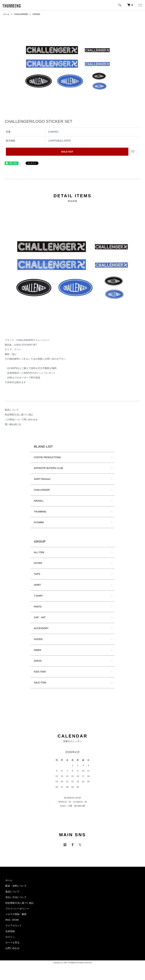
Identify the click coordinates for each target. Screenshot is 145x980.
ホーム (6, 14)
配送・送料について (16, 886)
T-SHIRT (38, 596)
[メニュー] (140, 5)
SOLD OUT (67, 152)
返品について (12, 410)
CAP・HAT (40, 617)
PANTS (38, 607)
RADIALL (39, 501)
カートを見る (12, 942)
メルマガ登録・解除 (16, 914)
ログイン (10, 937)
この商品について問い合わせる (21, 419)
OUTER (38, 563)
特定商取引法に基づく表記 (19, 415)
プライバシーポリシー (17, 909)
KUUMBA (39, 522)
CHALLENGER (21, 14)
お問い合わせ (12, 948)
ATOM (15, 920)
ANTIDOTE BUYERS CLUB (48, 468)
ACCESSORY (41, 628)
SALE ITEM (40, 683)
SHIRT (37, 585)
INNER (38, 650)
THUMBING (40, 512)
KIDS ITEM (40, 672)
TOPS (37, 574)
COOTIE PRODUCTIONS (47, 457)
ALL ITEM (39, 552)
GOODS (36, 14)
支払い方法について (16, 897)
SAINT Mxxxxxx (42, 479)
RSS (8, 920)
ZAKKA (38, 661)
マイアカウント (14, 926)
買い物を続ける (13, 424)
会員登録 (10, 931)
